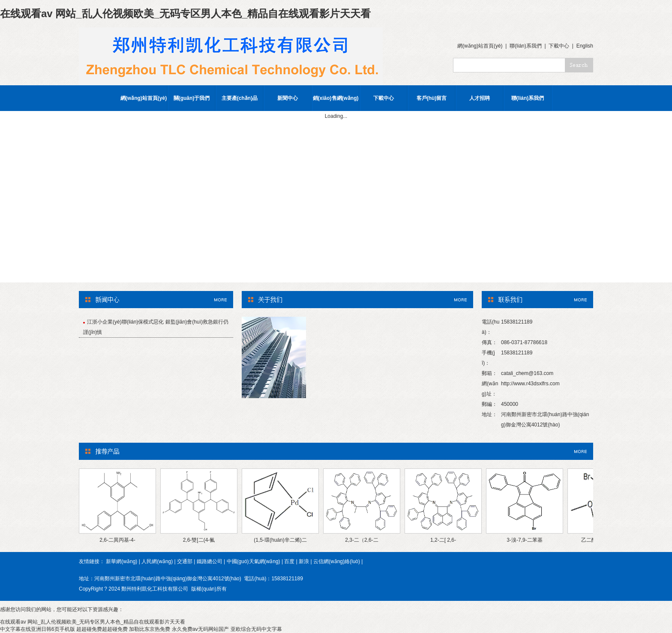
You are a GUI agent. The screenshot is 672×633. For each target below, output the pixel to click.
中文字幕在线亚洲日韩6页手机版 (37, 629)
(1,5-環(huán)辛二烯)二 (280, 540)
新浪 (304, 561)
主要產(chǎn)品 (240, 98)
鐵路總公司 (210, 561)
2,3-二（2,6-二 (361, 540)
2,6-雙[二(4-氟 (199, 540)
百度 (289, 561)
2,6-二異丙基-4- (117, 540)
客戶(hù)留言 (432, 98)
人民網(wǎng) (157, 561)
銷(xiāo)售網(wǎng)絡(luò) (336, 103)
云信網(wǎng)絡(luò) (337, 561)
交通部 (185, 561)
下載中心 (559, 46)
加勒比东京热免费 (150, 629)
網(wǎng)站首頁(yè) (480, 46)
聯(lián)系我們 (526, 46)
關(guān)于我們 (192, 98)
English (585, 46)
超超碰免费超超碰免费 (102, 629)
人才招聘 (480, 98)
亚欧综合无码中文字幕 (256, 629)
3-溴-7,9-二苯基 (524, 540)
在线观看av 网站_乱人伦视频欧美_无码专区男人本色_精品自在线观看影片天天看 (185, 13)
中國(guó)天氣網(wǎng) (253, 561)
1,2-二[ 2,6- (443, 540)
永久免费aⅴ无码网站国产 (201, 629)
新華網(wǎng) (121, 561)
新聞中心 (288, 98)
